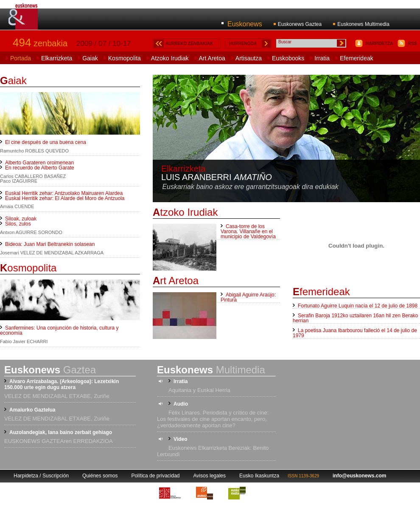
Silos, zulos (18, 224)
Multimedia (211, 370)
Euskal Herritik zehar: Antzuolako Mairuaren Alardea (64, 193)
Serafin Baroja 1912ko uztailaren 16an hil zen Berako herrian (356, 318)
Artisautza (249, 58)
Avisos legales (210, 476)
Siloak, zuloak (21, 219)
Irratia (322, 58)
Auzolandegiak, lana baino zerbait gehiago (61, 432)
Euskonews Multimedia (363, 24)
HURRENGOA (243, 44)
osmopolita (28, 268)
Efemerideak (357, 58)
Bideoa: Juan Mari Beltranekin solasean (50, 244)
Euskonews (245, 24)
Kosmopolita (125, 58)
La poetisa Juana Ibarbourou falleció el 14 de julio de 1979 (355, 333)
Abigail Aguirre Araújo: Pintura (248, 297)
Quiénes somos (100, 476)
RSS (413, 44)
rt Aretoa (176, 281)
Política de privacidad (155, 476)
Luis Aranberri (217, 177)
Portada (21, 58)
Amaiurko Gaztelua (32, 410)
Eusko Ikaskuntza (259, 476)
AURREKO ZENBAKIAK (189, 44)
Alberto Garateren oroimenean (39, 163)
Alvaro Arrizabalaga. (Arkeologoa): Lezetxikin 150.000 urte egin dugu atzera (62, 384)
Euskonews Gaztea (300, 24)
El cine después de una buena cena (46, 142)
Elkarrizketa (57, 58)
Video (180, 439)
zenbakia (40, 43)
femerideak (321, 292)
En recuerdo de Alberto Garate (40, 168)
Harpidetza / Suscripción (41, 476)
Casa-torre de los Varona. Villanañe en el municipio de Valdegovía (248, 231)
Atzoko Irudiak (170, 58)
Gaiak (90, 58)
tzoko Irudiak (185, 212)
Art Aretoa (212, 58)
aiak (13, 80)
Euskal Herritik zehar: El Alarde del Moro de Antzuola (65, 198)
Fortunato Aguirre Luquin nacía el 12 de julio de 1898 (358, 306)
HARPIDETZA (379, 44)
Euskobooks (288, 58)
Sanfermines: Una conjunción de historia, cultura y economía (59, 330)
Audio (181, 404)
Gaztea (50, 370)
